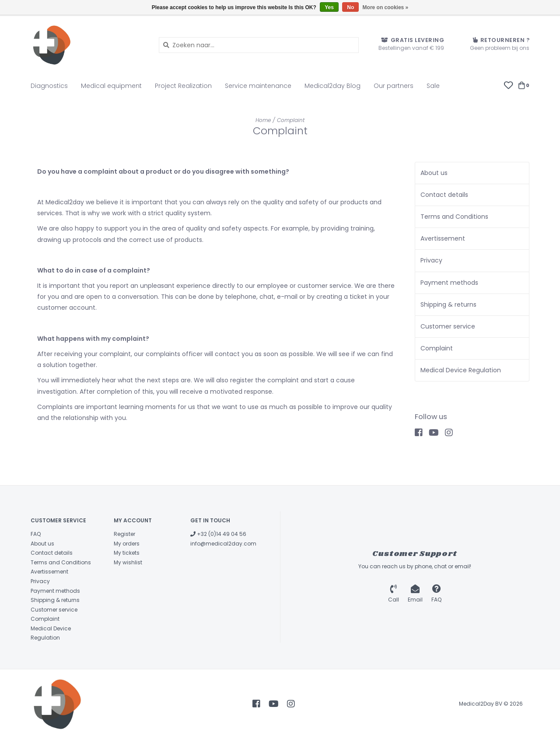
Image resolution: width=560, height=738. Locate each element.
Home (263, 120)
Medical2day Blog (332, 86)
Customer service (448, 326)
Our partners (394, 86)
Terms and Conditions (454, 217)
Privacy (431, 260)
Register (124, 534)
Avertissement (443, 238)
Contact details (444, 195)
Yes (329, 7)
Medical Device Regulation (461, 370)
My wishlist (128, 562)
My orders (127, 544)
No (350, 7)
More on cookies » (386, 7)
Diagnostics (49, 86)
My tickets (127, 553)
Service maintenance (258, 86)
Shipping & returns (448, 304)
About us (434, 173)
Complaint (291, 120)
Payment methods (449, 283)
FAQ (36, 534)
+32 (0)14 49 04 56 (218, 534)
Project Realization (183, 86)
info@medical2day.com (223, 544)
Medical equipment (111, 86)
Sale (433, 86)
